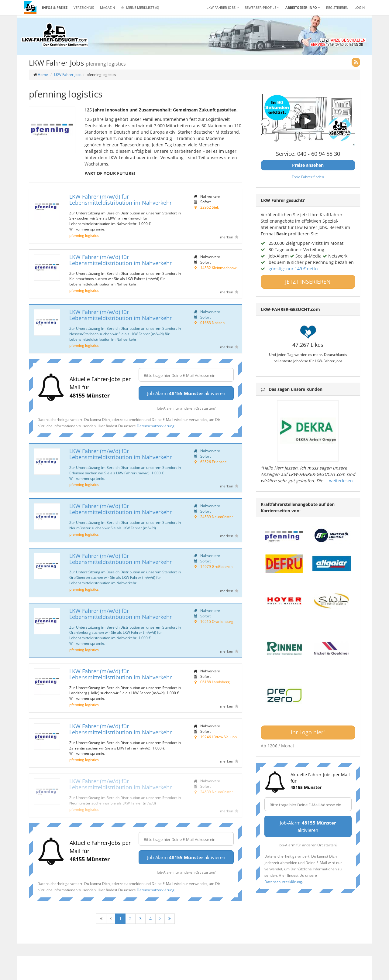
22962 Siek (210, 207)
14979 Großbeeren (216, 566)
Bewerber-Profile (262, 7)
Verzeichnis (84, 7)
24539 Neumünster (217, 517)
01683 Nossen (212, 323)
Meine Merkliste (140, 7)
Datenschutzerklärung (156, 426)
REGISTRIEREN (337, 7)
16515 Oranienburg (217, 621)
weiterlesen (341, 481)
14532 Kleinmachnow (218, 268)
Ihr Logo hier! (308, 732)
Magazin (107, 7)
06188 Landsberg (215, 682)
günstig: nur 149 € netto (293, 269)
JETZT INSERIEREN (308, 282)
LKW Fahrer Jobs (68, 75)
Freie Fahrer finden (308, 177)
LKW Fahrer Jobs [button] (223, 7)
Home (43, 75)
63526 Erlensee (213, 462)
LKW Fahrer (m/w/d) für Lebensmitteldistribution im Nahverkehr (120, 200)
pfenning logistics (84, 235)
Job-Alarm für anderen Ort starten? (186, 408)
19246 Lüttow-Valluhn (219, 737)
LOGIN (360, 7)
